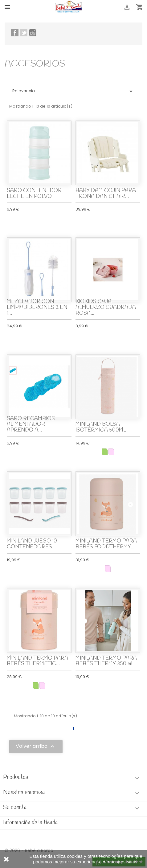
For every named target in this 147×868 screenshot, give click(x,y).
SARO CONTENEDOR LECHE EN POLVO (34, 194)
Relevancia (73, 91)
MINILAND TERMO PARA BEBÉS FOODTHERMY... (106, 544)
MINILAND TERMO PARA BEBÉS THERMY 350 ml (106, 661)
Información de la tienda (31, 823)
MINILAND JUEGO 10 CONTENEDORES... (32, 544)
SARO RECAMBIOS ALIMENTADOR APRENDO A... (31, 424)
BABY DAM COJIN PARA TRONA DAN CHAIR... (106, 194)
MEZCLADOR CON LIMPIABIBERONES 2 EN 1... (37, 307)
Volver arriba (36, 747)
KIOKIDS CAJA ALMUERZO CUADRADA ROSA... (106, 307)
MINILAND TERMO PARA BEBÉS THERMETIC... (37, 661)
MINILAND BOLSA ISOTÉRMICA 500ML (101, 427)
